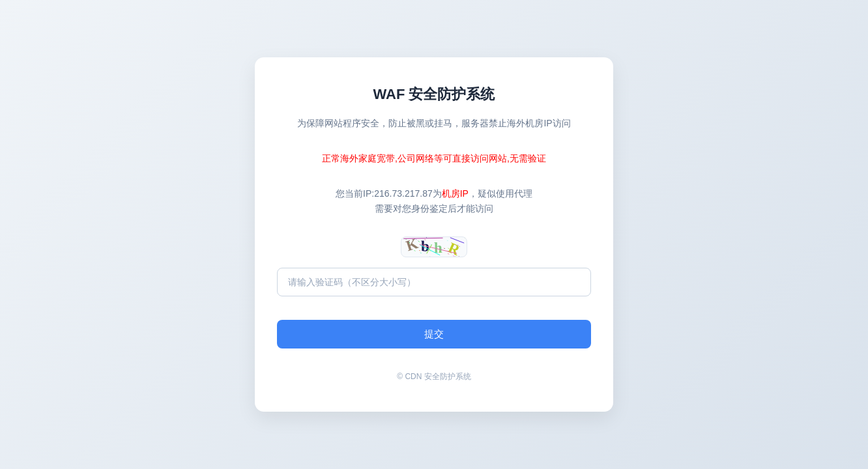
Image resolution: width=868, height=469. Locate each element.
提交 (434, 334)
